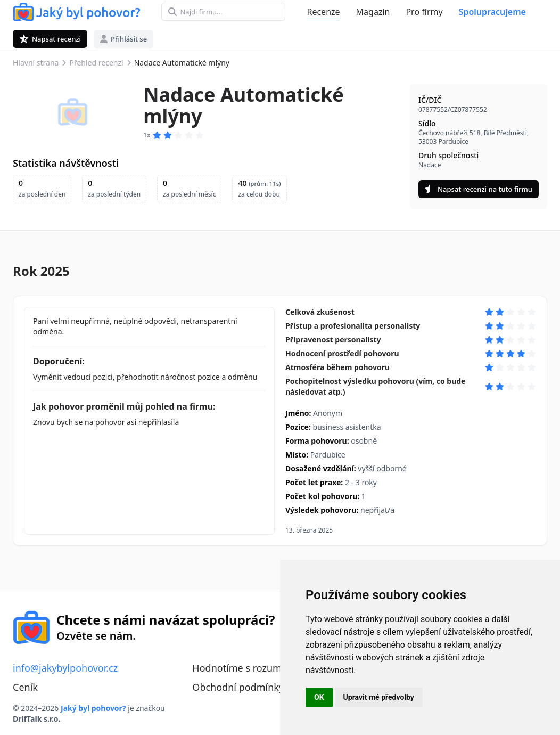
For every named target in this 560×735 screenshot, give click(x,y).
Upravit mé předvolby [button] (379, 697)
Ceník (25, 687)
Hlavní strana (36, 63)
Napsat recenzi (50, 39)
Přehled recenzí (96, 63)
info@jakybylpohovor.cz (65, 668)
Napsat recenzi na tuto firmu (479, 189)
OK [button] (319, 697)
